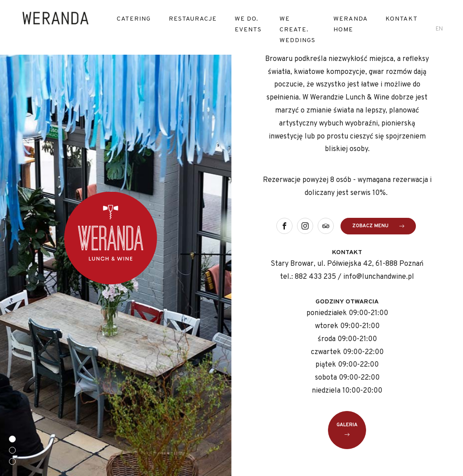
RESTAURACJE (193, 19)
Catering (134, 19)
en (439, 29)
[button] (12, 439)
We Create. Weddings (297, 30)
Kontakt (402, 19)
